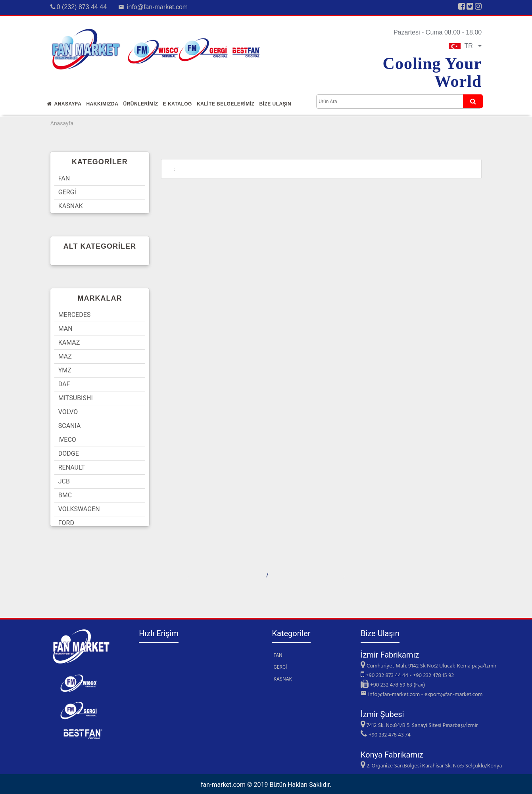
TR (465, 46)
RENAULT (72, 467)
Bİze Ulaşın (275, 104)
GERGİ (67, 192)
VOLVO (68, 412)
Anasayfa (64, 104)
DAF (64, 384)
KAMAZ (69, 342)
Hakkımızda (102, 104)
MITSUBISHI (76, 398)
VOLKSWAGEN (79, 509)
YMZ (65, 370)
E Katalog (178, 104)
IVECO (67, 440)
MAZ (65, 356)
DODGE (69, 454)
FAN (64, 178)
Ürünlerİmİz (140, 104)
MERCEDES (75, 315)
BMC (65, 495)
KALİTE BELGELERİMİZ (226, 104)
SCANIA (70, 426)
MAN (65, 329)
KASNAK (71, 206)
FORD (66, 523)
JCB (64, 481)
